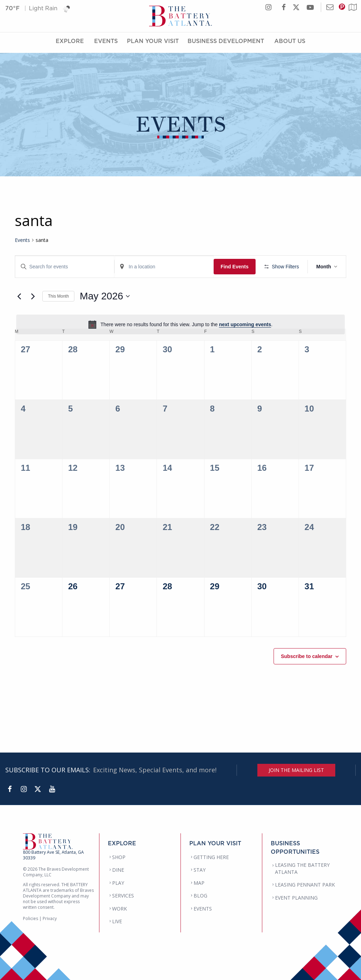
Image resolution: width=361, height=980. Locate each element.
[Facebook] (10, 789)
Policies (30, 918)
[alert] (180, 324)
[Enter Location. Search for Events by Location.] (164, 267)
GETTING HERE (211, 857)
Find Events (235, 267)
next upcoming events (245, 324)
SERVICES (123, 896)
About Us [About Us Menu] (290, 43)
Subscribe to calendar (307, 656)
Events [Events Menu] (106, 43)
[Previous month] (19, 296)
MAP (199, 883)
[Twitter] (38, 789)
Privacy (50, 918)
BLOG (200, 896)
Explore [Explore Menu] (70, 43)
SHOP (119, 857)
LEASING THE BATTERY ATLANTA (302, 868)
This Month (58, 296)
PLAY (118, 883)
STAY (200, 870)
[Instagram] (24, 789)
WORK (120, 909)
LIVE (117, 921)
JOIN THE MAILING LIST (296, 770)
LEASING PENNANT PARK (305, 885)
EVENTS (203, 909)
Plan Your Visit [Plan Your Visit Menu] (153, 43)
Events (22, 240)
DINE (118, 870)
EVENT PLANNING (296, 898)
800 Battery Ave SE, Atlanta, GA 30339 (53, 855)
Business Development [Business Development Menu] (226, 43)
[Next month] (33, 296)
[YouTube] (52, 789)
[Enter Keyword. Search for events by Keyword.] (65, 267)
